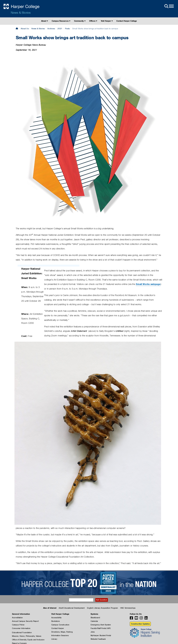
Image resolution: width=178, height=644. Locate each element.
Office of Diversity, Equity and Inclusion (28, 640)
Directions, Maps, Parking (62, 632)
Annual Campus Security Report (25, 621)
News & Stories (21, 13)
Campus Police (18, 625)
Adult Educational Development (72, 608)
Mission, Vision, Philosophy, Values (27, 636)
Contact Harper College (127, 21)
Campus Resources (61, 21)
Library (54, 639)
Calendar (94, 621)
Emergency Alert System (101, 625)
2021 (60, 29)
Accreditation (17, 618)
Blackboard (95, 618)
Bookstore (56, 621)
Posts (67, 29)
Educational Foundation (22, 633)
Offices (93, 21)
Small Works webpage (148, 284)
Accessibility (56, 618)
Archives (51, 29)
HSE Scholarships (128, 608)
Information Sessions (60, 635)
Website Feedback (98, 639)
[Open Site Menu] (169, 6)
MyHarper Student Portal (101, 635)
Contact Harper (58, 628)
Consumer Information (21, 628)
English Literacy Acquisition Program (102, 608)
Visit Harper (107, 21)
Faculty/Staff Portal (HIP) (101, 628)
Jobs (93, 632)
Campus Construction (60, 625)
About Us (25, 29)
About (45, 21)
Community (80, 21)
